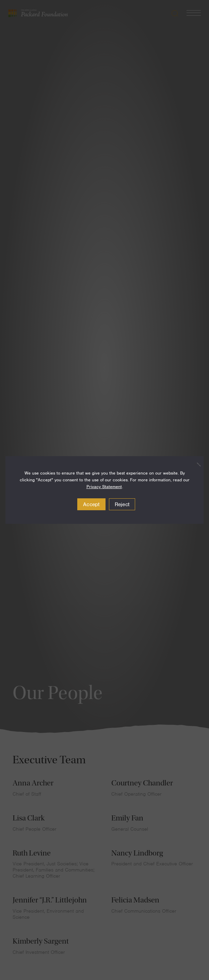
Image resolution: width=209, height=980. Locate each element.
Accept (91, 504)
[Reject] (195, 464)
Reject (122, 504)
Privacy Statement (104, 487)
